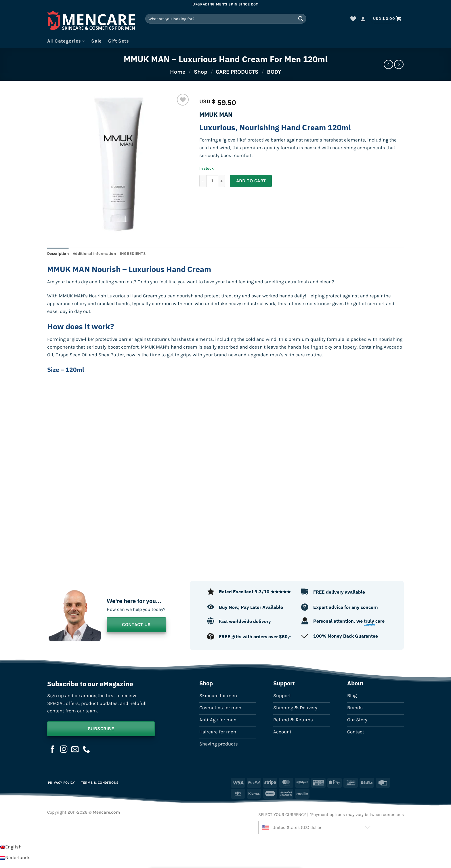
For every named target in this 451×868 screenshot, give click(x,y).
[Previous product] (399, 65)
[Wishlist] (353, 19)
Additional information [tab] (94, 254)
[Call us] (86, 750)
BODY (274, 72)
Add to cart (251, 181)
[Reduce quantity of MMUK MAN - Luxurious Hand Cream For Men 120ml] (203, 181)
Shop (201, 72)
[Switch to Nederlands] (15, 858)
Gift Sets (119, 41)
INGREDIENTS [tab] (133, 254)
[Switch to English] (11, 847)
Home (178, 72)
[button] (363, 19)
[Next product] (388, 65)
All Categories (66, 41)
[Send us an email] (75, 750)
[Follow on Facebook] (53, 750)
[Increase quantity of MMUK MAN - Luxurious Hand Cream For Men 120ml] (222, 181)
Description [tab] (58, 254)
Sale (96, 41)
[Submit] (301, 19)
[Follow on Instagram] (64, 750)
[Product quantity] (212, 181)
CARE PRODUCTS (237, 72)
